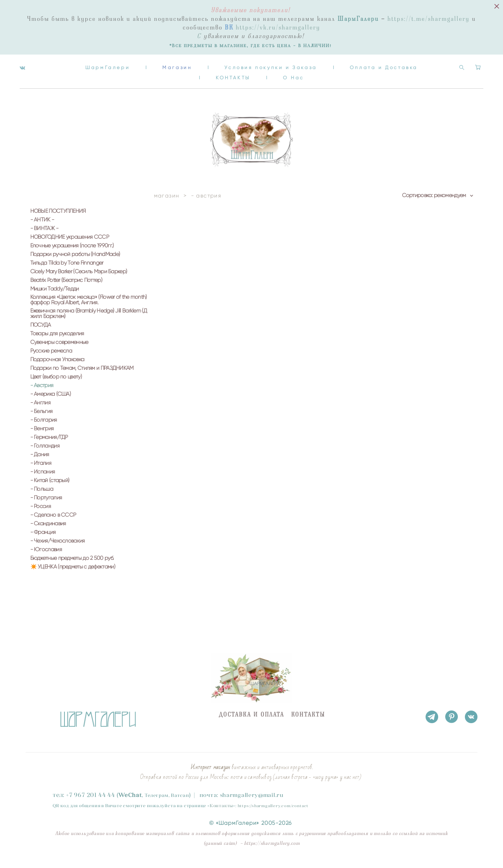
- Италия (41, 471)
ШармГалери (150, 65)
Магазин (219, 65)
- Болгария (44, 428)
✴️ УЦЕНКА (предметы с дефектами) (73, 575)
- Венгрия (42, 437)
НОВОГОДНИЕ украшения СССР (70, 245)
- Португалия (46, 506)
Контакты (221, 790)
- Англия (40, 411)
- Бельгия (41, 419)
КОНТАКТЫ (275, 76)
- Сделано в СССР (53, 523)
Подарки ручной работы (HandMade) (75, 262)
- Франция (43, 540)
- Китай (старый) (50, 488)
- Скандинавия (48, 532)
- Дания (40, 462)
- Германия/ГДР (49, 445)
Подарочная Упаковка (57, 367)
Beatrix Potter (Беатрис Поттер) (66, 288)
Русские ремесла (51, 359)
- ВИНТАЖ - (44, 236)
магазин (167, 204)
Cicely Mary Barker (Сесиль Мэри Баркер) (79, 280)
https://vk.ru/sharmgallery (278, 27)
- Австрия (42, 393)
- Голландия (45, 454)
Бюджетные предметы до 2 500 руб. (72, 566)
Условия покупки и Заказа (313, 65)
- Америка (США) (51, 402)
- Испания (43, 480)
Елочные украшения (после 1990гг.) (72, 254)
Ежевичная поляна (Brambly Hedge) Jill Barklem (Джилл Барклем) (89, 322)
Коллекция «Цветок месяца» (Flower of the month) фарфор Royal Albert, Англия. (89, 308)
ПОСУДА (41, 333)
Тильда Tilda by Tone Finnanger (67, 271)
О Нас (336, 76)
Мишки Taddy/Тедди (55, 297)
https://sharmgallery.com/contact (273, 790)
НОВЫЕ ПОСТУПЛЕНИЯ (58, 219)
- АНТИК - (42, 228)
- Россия (40, 514)
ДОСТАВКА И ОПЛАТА (251, 699)
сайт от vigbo (41, 850)
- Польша (42, 497)
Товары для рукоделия (57, 342)
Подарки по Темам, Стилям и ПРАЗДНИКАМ (82, 376)
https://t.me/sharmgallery (429, 19)
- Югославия (46, 557)
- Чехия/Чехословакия (58, 549)
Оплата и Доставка (191, 76)
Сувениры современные (59, 350)
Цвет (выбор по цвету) (56, 385)
